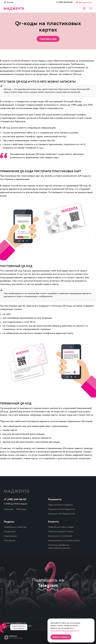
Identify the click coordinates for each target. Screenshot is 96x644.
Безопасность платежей (60, 536)
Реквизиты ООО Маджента (61, 509)
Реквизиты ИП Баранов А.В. (61, 514)
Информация (10, 536)
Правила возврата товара (61, 531)
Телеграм (8, 509)
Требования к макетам (15, 527)
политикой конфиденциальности (65, 631)
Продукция (9, 531)
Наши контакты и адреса (60, 505)
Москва (10, 2)
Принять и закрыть (61, 637)
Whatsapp (21, 509)
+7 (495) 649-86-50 (64, 2)
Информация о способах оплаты (64, 540)
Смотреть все (48, 39)
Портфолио (10, 540)
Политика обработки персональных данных (59, 546)
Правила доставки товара (61, 527)
